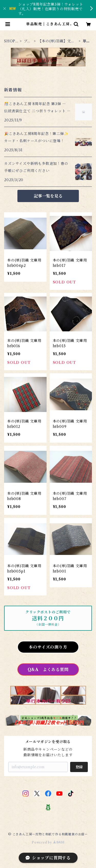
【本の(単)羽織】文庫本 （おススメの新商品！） (57, 41)
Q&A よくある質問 (48, 669)
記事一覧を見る (48, 196)
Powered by (48, 842)
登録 (79, 767)
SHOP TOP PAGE (10, 41)
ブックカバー (28, 41)
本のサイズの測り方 (48, 647)
